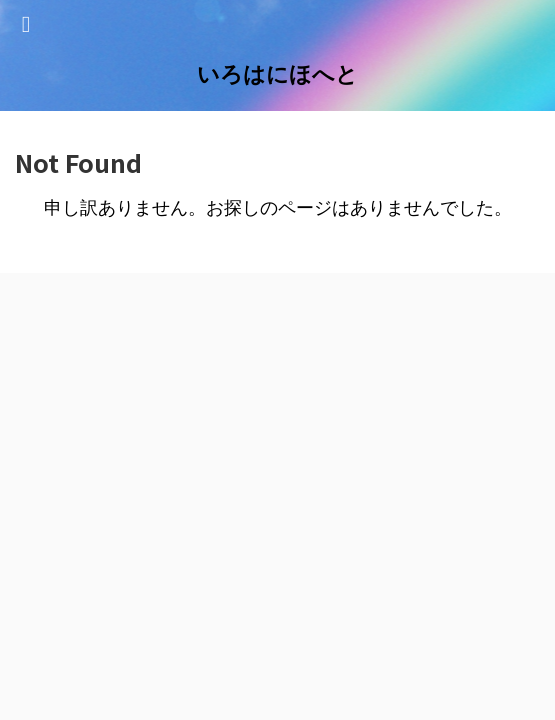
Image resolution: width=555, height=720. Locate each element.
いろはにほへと (277, 74)
